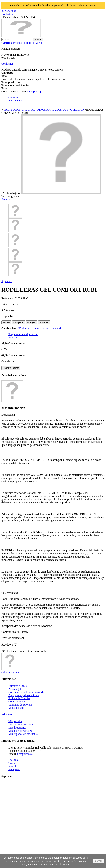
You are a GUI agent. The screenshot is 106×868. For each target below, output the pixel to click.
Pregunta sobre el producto (23, 334)
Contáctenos (8, 14)
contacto (13, 97)
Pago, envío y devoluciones (24, 695)
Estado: (6, 304)
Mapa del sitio (16, 708)
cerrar (99, 861)
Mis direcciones (17, 728)
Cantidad (6, 361)
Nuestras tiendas (18, 686)
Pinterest (44, 322)
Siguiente (7, 281)
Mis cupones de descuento (23, 734)
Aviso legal (15, 689)
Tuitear (6, 322)
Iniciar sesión (9, 11)
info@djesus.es (25, 754)
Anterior (6, 199)
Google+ (32, 322)
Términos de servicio (20, 705)
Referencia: (8, 298)
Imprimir (13, 337)
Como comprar (17, 701)
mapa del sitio (16, 101)
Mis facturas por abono (21, 724)
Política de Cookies (19, 698)
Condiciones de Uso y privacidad (27, 692)
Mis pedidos (15, 721)
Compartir (19, 322)
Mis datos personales (20, 731)
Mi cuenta (7, 715)
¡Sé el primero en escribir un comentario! (40, 328)
